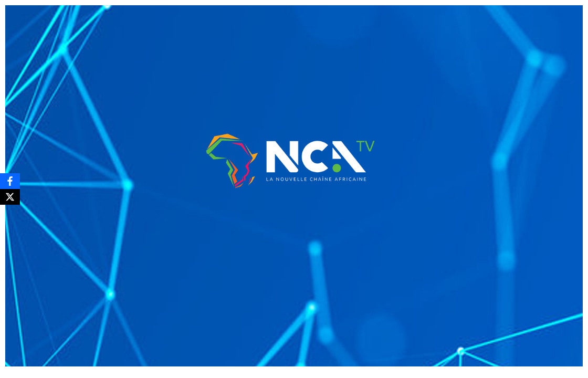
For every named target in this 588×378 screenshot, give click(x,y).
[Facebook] (10, 181)
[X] (10, 197)
